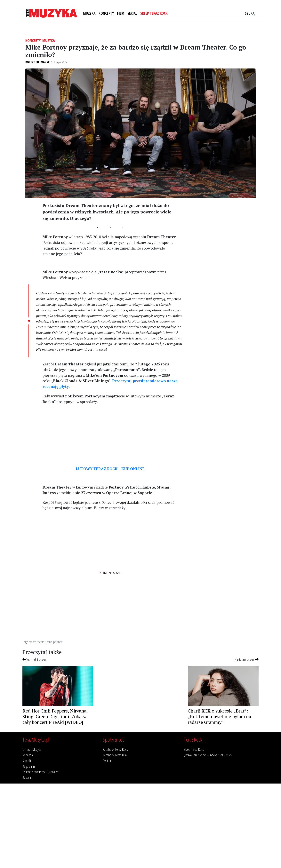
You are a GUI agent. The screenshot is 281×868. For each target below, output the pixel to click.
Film (121, 13)
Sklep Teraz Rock (154, 13)
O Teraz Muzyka (32, 749)
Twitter (107, 761)
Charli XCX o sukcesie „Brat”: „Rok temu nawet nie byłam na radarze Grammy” (219, 716)
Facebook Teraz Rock (115, 749)
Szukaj (250, 13)
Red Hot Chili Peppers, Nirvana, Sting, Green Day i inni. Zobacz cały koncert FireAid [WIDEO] (55, 716)
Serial (132, 13)
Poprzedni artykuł (34, 659)
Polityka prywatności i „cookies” (41, 772)
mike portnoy (55, 642)
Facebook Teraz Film (115, 755)
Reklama (27, 777)
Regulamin (29, 766)
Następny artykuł (247, 659)
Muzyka (89, 13)
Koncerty (106, 13)
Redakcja (28, 755)
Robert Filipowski (38, 62)
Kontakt (27, 761)
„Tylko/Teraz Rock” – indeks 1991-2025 (208, 755)
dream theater (37, 642)
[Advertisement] (110, 435)
